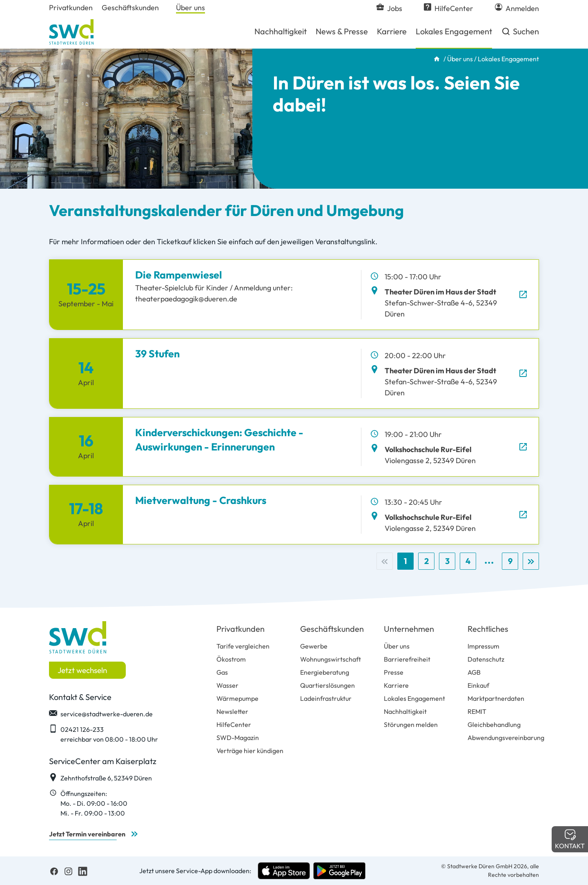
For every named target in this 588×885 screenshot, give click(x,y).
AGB (474, 672)
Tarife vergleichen (243, 646)
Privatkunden (241, 629)
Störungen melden (411, 724)
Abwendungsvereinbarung (506, 738)
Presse (394, 672)
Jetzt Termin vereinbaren (87, 834)
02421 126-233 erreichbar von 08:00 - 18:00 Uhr (104, 734)
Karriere (392, 31)
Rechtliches (488, 629)
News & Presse (342, 31)
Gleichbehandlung (494, 724)
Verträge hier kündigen (250, 751)
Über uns (460, 59)
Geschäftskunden (332, 629)
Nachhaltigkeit (281, 31)
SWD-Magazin (238, 738)
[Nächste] (531, 561)
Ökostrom (231, 659)
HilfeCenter (234, 724)
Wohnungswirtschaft (331, 659)
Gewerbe (314, 646)
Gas (222, 672)
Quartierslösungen (327, 685)
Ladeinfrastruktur (326, 698)
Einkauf (478, 685)
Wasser (227, 685)
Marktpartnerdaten (496, 698)
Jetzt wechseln (82, 670)
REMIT (477, 711)
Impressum (483, 646)
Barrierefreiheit (407, 659)
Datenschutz (486, 659)
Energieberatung (325, 672)
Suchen (520, 34)
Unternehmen (409, 629)
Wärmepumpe (237, 698)
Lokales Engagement (454, 31)
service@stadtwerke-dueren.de (101, 713)
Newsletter (232, 711)
